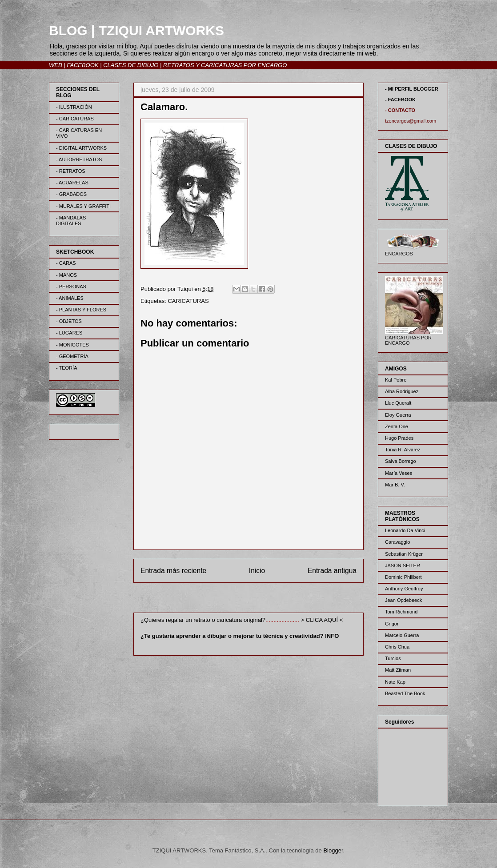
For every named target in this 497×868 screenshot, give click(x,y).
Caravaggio (397, 542)
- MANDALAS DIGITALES (71, 221)
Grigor (392, 624)
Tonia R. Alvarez (403, 450)
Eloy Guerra (398, 415)
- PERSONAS (71, 287)
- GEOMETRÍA (72, 356)
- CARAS (66, 263)
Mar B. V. (395, 485)
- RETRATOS (71, 171)
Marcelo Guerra (402, 635)
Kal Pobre (396, 380)
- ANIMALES (70, 298)
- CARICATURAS (75, 119)
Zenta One (397, 426)
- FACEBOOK (400, 100)
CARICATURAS (188, 301)
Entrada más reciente (173, 571)
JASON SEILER (403, 565)
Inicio (257, 571)
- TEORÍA (66, 368)
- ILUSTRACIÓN (74, 107)
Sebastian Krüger (404, 554)
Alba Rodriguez (402, 391)
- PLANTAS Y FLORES (81, 310)
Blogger (333, 850)
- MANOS (66, 275)
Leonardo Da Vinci (405, 530)
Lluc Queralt (398, 403)
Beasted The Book (405, 693)
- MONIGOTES (72, 345)
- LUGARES (69, 333)
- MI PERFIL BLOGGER (412, 89)
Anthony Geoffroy (404, 589)
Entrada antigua (332, 571)
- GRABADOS (71, 194)
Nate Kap (395, 682)
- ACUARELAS (72, 183)
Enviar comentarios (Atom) (267, 599)
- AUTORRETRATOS (79, 159)
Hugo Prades (399, 438)
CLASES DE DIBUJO (131, 65)
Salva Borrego (401, 461)
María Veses (399, 473)
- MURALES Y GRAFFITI (83, 206)
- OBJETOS (69, 321)
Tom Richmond (401, 612)
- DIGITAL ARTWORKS (81, 148)
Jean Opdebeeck (403, 600)
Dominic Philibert (403, 577)
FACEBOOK (82, 65)
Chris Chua (397, 647)
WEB (56, 65)
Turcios (393, 658)
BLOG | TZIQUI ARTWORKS (136, 30)
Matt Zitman (398, 670)
